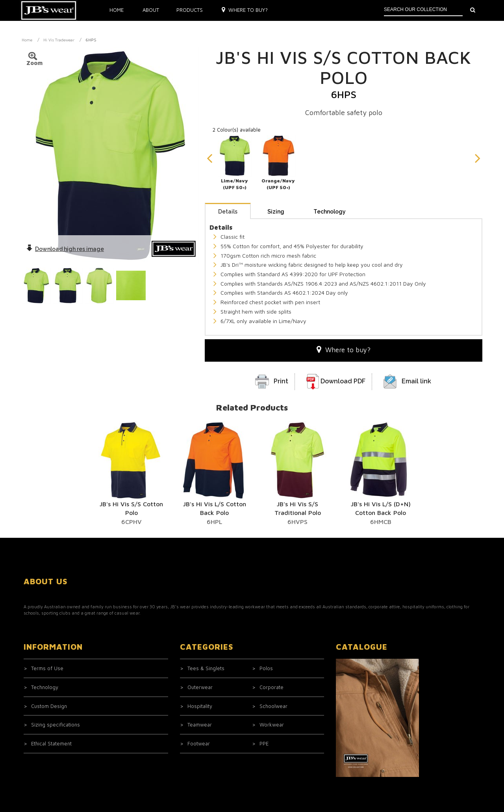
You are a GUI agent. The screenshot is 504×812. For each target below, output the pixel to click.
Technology (330, 212)
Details (228, 212)
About (151, 10)
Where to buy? (245, 10)
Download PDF (343, 381)
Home (117, 10)
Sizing (276, 212)
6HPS (91, 40)
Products (190, 10)
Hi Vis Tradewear (59, 40)
